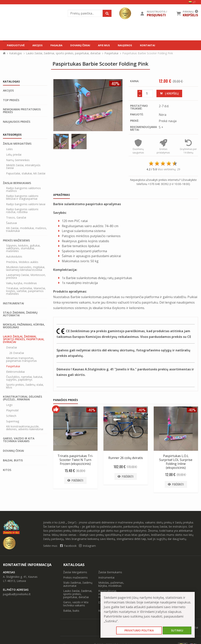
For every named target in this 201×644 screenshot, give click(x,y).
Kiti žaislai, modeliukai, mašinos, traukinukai (26, 213)
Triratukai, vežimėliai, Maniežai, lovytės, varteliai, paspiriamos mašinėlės (26, 275)
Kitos (7, 454)
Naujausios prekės (17, 106)
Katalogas (16, 37)
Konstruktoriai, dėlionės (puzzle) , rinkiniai (22, 382)
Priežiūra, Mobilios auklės (22, 246)
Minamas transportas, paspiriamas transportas (21, 343)
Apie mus (104, 27)
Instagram (87, 530)
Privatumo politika (139, 630)
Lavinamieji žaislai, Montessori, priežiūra (26, 260)
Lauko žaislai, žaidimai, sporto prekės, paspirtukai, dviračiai (63, 37)
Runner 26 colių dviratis (126, 442)
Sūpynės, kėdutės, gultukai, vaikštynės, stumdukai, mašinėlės (23, 232)
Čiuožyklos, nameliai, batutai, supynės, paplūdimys (25, 362)
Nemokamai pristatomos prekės (22, 95)
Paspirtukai (111, 37)
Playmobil (12, 394)
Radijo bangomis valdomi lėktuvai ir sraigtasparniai (22, 181)
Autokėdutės (14, 240)
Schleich (11, 400)
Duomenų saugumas (138, 133)
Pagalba (56, 27)
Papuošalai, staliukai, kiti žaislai (26, 157)
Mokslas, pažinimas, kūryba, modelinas (24, 310)
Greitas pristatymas (163, 133)
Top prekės (11, 84)
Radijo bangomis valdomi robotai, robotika (22, 195)
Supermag (13, 405)
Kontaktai (148, 27)
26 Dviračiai (17, 337)
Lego (9, 389)
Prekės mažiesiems (16, 224)
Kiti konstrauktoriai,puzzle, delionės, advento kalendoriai (25, 412)
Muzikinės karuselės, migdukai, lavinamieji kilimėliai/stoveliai (26, 252)
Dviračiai (11, 331)
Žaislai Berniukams (17, 167)
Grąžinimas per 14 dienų (188, 133)
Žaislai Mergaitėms (17, 128)
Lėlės (9, 133)
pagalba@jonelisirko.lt (17, 578)
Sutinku (177, 630)
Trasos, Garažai (16, 201)
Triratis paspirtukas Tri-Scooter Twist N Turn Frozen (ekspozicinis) (75, 444)
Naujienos (125, 27)
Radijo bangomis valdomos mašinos (23, 173)
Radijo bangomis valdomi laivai (26, 188)
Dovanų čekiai (80, 27)
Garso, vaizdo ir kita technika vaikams (19, 424)
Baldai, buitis (13, 444)
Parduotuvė (16, 27)
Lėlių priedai (14, 139)
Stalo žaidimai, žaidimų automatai (20, 298)
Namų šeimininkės (18, 144)
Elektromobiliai (15, 356)
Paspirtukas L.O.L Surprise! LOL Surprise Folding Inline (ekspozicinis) (176, 446)
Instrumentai (13, 287)
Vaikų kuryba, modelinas (21, 267)
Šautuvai (11, 207)
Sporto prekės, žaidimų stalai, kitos (25, 370)
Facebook (69, 530)
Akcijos (37, 27)
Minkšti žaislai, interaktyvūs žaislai (23, 151)
